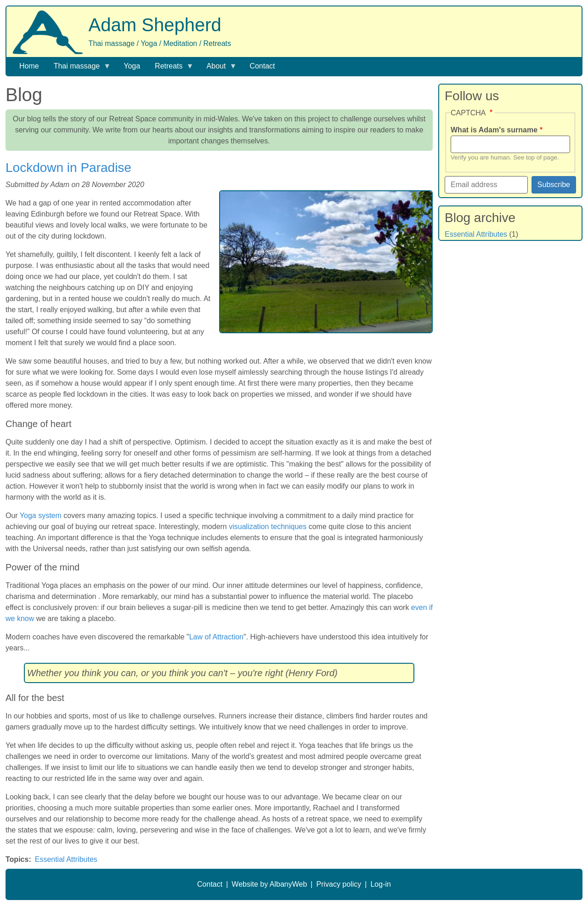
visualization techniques (268, 527)
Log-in (380, 884)
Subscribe (554, 185)
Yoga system (41, 516)
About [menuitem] (218, 69)
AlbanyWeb (288, 884)
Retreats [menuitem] (170, 69)
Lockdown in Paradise (68, 168)
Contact (210, 884)
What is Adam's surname (494, 130)
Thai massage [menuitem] (79, 69)
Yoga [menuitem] (132, 66)
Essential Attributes (66, 859)
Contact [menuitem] (262, 66)
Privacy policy (339, 884)
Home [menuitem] (29, 66)
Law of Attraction (216, 637)
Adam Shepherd (155, 25)
